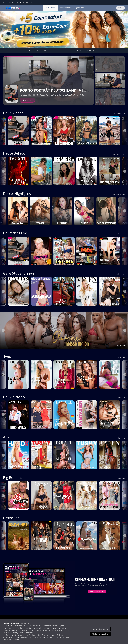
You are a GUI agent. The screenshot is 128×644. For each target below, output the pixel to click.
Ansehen (27, 100)
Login (120, 8)
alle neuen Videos (119, 114)
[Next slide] (125, 29)
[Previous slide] (3, 29)
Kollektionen (81, 51)
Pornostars (72, 51)
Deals (98, 51)
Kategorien (91, 51)
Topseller (53, 51)
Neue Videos (13, 113)
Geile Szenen (62, 51)
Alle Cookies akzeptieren (100, 634)
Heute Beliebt (14, 153)
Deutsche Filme (43, 51)
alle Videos (121, 234)
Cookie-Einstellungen (100, 629)
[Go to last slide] (3, 131)
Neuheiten (32, 51)
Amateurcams (66, 8)
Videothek (51, 8)
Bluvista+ (81, 8)
